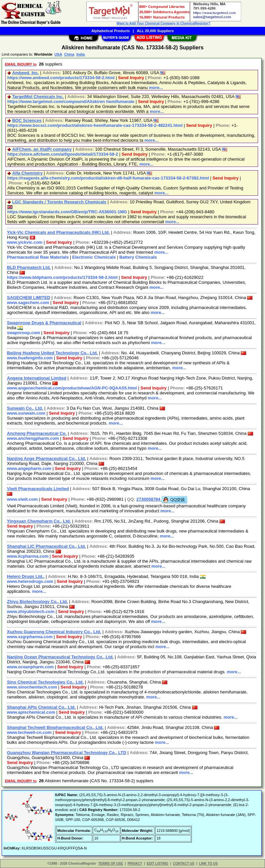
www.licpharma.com (28, 556)
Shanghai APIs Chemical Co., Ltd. (41, 707)
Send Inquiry (131, 78)
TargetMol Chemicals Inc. (38, 97)
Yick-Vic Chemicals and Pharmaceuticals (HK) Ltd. (58, 232)
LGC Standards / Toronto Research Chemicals (59, 202)
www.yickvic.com (25, 242)
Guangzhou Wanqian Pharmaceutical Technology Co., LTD (67, 753)
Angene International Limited (37, 378)
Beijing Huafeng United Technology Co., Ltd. (52, 353)
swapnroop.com (24, 333)
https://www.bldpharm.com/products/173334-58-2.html (62, 277)
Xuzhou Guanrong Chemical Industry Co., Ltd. (54, 632)
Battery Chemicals (138, 257)
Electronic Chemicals (94, 257)
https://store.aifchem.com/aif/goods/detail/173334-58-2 (63, 154)
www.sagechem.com (28, 303)
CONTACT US (184, 864)
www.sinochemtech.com (32, 687)
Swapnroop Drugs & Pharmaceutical (44, 323)
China (69, 54)
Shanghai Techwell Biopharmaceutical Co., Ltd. (55, 727)
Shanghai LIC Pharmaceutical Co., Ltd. (46, 546)
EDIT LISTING (158, 864)
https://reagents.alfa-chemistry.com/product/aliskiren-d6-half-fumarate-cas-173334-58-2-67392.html (108, 178)
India (80, 54)
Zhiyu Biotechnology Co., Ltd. (37, 602)
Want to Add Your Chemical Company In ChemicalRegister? (163, 23)
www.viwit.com (22, 499)
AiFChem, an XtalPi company (42, 149)
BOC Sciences (27, 120)
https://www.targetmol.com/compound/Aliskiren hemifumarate (71, 102)
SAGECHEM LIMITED (29, 298)
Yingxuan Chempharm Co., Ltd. (39, 521)
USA (58, 54)
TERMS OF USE (110, 864)
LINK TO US (208, 864)
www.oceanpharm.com (30, 667)
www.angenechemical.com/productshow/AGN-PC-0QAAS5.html (72, 388)
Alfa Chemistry (27, 173)
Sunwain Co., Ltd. (25, 408)
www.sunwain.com (26, 413)
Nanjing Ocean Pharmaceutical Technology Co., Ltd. (60, 657)
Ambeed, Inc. (26, 73)
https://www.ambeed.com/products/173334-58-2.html (61, 78)
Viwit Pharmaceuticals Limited (38, 489)
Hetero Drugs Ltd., (26, 576)
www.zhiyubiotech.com (31, 612)
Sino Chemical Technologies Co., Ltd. (45, 682)
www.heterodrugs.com (30, 581)
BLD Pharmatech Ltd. (29, 267)
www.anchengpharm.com (33, 438)
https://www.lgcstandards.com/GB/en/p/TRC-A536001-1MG (67, 212)
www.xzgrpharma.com (30, 637)
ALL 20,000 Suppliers (155, 31)
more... (156, 88)
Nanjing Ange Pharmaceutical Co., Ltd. (47, 459)
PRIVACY (135, 864)
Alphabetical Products (111, 31)
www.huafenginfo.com (30, 358)
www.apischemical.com (31, 712)
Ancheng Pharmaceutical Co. (37, 433)
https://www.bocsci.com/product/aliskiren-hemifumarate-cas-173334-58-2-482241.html (95, 125)
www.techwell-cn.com (29, 732)
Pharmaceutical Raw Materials (38, 257)
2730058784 (162, 499)
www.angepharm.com (29, 468)
